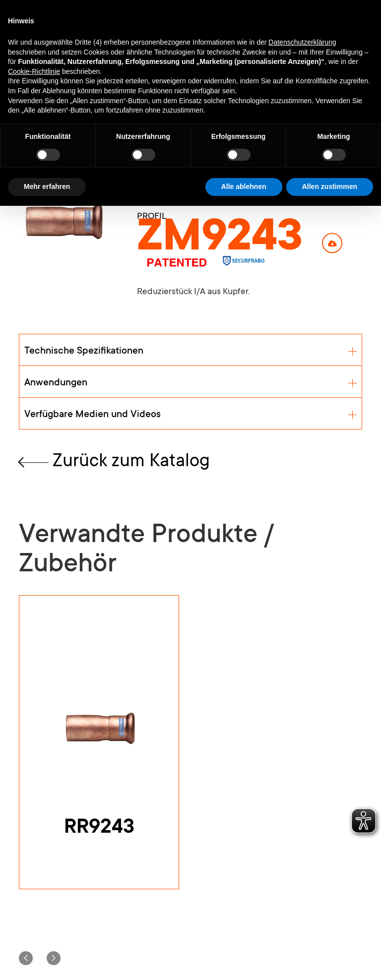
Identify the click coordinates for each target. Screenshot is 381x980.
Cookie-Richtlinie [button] (34, 71)
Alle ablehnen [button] (244, 186)
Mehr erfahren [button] (47, 186)
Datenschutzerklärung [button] (302, 42)
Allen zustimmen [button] (330, 186)
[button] (26, 958)
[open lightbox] (63, 220)
